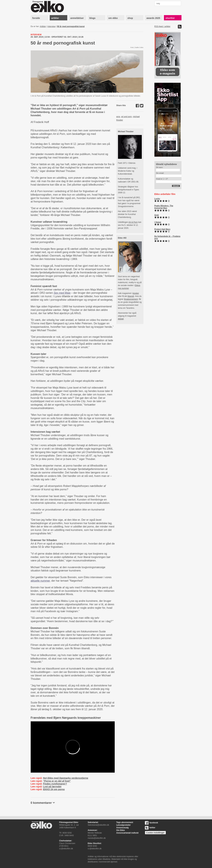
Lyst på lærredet (52, 787)
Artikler (43, 26)
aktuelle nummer (40, 581)
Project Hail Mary (162, 229)
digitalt (121, 319)
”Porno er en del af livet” (57, 781)
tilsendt (131, 296)
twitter (150, 828)
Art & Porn (133, 222)
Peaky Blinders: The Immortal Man (164, 207)
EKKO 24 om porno (54, 789)
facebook (152, 823)
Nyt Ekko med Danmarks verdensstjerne (66, 778)
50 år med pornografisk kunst (71, 26)
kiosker (136, 293)
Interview (52, 26)
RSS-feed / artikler (162, 26)
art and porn (127, 117)
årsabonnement (131, 299)
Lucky (157, 199)
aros (118, 117)
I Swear (158, 222)
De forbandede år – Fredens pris (167, 237)
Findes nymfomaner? (55, 784)
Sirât (157, 215)
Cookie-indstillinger (155, 833)
